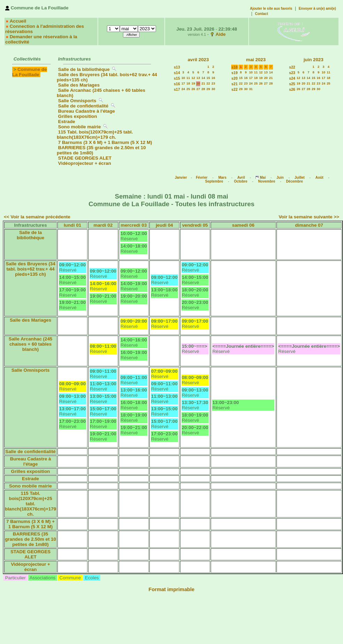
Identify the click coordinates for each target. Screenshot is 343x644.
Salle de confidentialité (83, 106)
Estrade (67, 122)
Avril (241, 178)
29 (208, 89)
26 (193, 89)
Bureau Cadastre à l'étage (87, 111)
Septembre (214, 181)
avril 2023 (198, 60)
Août (319, 178)
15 (208, 78)
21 (203, 83)
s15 (177, 78)
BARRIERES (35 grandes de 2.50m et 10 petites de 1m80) (30, 539)
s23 (292, 73)
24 (183, 89)
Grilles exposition (78, 116)
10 (183, 78)
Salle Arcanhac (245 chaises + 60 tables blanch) (30, 344)
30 (213, 89)
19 (193, 83)
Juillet (300, 178)
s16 (177, 84)
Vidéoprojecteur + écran (85, 163)
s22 (235, 89)
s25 (292, 84)
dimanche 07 (309, 225)
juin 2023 (314, 60)
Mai (263, 178)
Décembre (294, 181)
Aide (221, 34)
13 (198, 78)
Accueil (18, 21)
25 (188, 89)
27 (198, 89)
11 (188, 78)
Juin (280, 178)
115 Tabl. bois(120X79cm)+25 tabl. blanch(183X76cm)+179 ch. (95, 135)
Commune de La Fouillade (30, 72)
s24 (292, 78)
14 (203, 78)
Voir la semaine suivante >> (309, 217)
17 (183, 83)
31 (251, 89)
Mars (222, 178)
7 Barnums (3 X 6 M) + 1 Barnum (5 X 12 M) (105, 142)
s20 (235, 78)
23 (213, 83)
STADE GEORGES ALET (85, 158)
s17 (177, 89)
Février (201, 178)
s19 (235, 73)
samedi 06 (243, 225)
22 (208, 83)
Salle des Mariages (79, 85)
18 (188, 83)
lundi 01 (72, 225)
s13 (177, 67)
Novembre (267, 181)
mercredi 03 (134, 225)
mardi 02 (103, 225)
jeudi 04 (164, 225)
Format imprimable (172, 589)
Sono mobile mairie (80, 127)
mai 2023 (256, 60)
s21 (235, 84)
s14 (177, 73)
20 (198, 83)
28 (203, 89)
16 (213, 78)
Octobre (241, 181)
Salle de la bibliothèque (84, 69)
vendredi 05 (195, 225)
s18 (235, 67)
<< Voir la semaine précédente (37, 217)
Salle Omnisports (77, 101)
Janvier (181, 178)
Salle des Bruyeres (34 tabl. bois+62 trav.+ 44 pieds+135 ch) (30, 269)
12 (193, 78)
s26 (292, 89)
